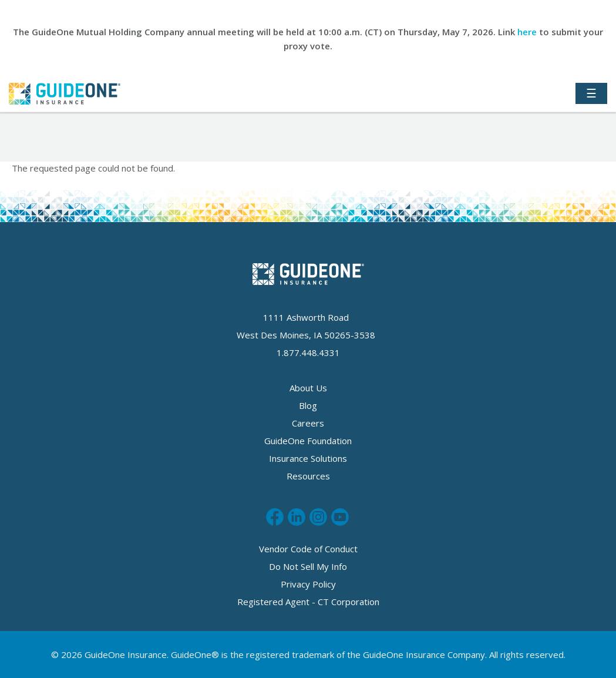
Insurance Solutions (308, 458)
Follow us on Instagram (318, 517)
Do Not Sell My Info (308, 566)
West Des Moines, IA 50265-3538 (306, 335)
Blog (308, 405)
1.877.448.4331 (308, 353)
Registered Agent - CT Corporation (308, 602)
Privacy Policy (308, 584)
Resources (308, 476)
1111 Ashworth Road (306, 317)
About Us (308, 388)
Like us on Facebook (275, 517)
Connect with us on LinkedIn (297, 517)
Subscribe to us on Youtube (340, 517)
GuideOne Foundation (308, 441)
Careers (308, 423)
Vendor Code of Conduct (308, 549)
